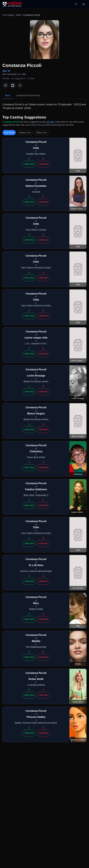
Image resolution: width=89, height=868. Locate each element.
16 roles (50, 122)
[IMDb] (13, 85)
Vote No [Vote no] (43, 164)
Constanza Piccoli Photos (28, 95)
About (8, 95)
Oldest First (41, 133)
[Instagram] (5, 85)
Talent (18, 15)
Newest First (25, 133)
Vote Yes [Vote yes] (29, 164)
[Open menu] (84, 4)
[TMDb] (20, 85)
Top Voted (9, 133)
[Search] (76, 4)
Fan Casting (8, 15)
